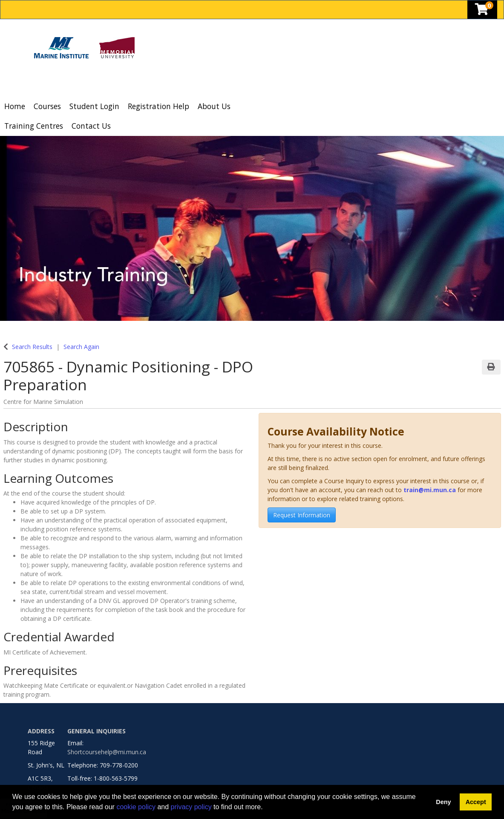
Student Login (94, 106)
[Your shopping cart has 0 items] (482, 11)
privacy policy (191, 807)
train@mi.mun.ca (430, 490)
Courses (47, 106)
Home (15, 106)
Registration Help (158, 106)
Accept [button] (476, 802)
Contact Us (91, 126)
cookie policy (136, 807)
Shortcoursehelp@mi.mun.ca (107, 752)
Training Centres (34, 126)
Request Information (302, 515)
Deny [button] (443, 802)
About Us (214, 106)
